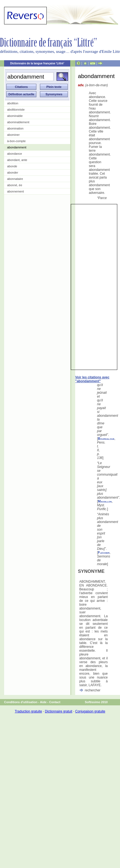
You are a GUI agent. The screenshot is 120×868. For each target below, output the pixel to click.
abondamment (17, 147)
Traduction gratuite (28, 711)
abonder (13, 173)
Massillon (105, 501)
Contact (55, 702)
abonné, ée (15, 185)
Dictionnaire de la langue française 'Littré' (37, 63)
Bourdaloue (106, 439)
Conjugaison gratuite (90, 711)
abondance (14, 154)
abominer (13, 135)
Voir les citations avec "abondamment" (92, 379)
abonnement (15, 191)
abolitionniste (16, 110)
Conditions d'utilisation (21, 702)
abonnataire (15, 179)
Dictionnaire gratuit (58, 711)
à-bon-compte (16, 141)
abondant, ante (17, 160)
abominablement (18, 122)
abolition (13, 103)
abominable (15, 116)
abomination (15, 128)
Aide (43, 702)
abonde (12, 166)
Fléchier (104, 553)
